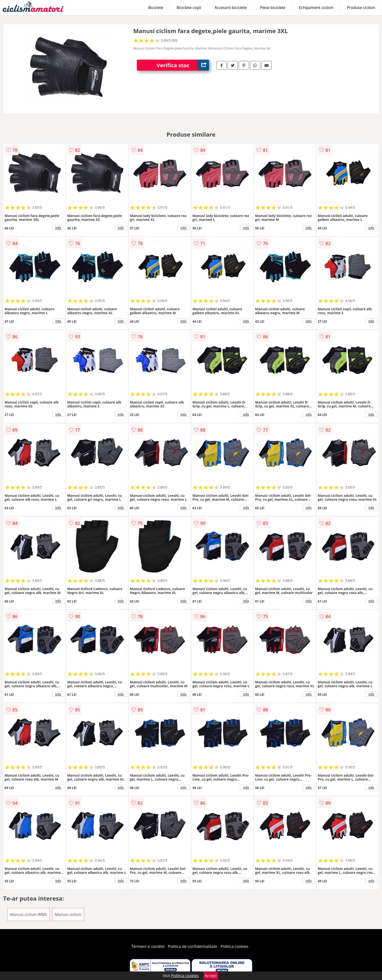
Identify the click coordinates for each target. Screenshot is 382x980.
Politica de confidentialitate (193, 946)
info (58, 228)
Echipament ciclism (316, 8)
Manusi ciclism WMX (29, 914)
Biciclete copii (189, 8)
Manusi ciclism (68, 914)
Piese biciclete (273, 8)
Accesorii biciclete (231, 8)
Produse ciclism (361, 8)
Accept (211, 976)
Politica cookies (235, 946)
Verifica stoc (183, 65)
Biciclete (156, 8)
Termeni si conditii (148, 946)
